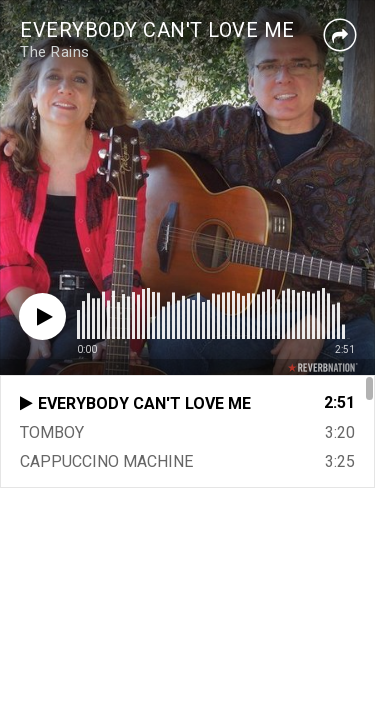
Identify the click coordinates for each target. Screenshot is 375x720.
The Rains (55, 52)
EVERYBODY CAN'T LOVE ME (157, 30)
